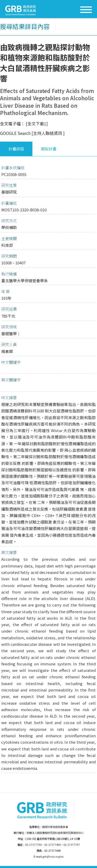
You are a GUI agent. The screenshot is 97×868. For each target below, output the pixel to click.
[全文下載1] (37, 124)
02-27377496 (53, 845)
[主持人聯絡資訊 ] (48, 133)
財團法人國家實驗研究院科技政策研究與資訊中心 (55, 833)
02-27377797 (72, 845)
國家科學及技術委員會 (55, 827)
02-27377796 (33, 845)
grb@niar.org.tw (53, 857)
